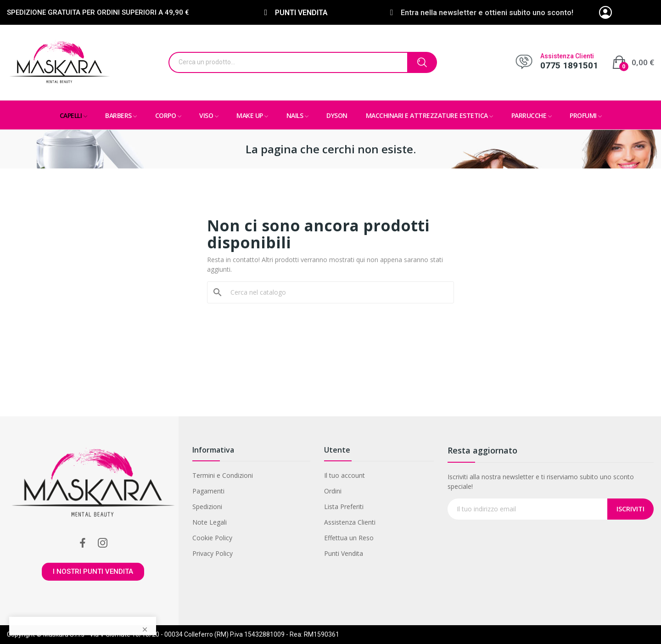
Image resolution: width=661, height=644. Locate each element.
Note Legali (210, 522)
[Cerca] (336, 292)
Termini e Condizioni (223, 475)
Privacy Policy (213, 553)
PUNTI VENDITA (301, 13)
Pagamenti (208, 491)
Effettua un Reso (349, 538)
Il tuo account (345, 475)
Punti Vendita (344, 553)
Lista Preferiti (344, 507)
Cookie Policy (212, 538)
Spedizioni (207, 507)
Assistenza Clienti (350, 522)
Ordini (333, 491)
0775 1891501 (569, 65)
